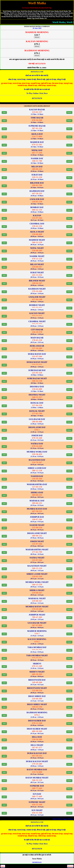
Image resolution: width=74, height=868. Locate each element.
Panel (69, 113)
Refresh (37, 37)
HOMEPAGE (37, 862)
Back (3, 866)
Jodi (4, 113)
